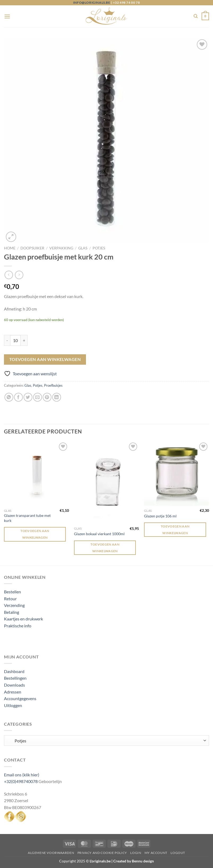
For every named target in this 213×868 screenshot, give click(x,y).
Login (136, 853)
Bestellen (12, 592)
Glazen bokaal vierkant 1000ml (99, 534)
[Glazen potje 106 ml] (177, 474)
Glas (83, 248)
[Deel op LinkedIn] (57, 397)
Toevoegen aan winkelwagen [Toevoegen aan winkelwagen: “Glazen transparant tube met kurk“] (35, 534)
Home (10, 248)
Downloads (14, 685)
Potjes (99, 248)
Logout (178, 853)
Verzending (14, 605)
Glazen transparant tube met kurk (27, 518)
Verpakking (61, 248)
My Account (156, 853)
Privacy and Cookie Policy (102, 853)
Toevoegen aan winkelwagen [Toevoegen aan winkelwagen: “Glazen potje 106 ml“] (175, 530)
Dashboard (14, 671)
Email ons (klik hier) (22, 775)
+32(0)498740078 (21, 781)
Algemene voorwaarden (51, 853)
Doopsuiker (32, 248)
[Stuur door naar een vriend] (38, 397)
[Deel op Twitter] (28, 397)
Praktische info (18, 626)
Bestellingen (15, 678)
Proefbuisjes (53, 385)
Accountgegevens (20, 698)
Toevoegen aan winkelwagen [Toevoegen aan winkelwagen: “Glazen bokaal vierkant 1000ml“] (105, 548)
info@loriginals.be (92, 3)
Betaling (12, 612)
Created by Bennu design (133, 861)
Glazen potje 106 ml (160, 516)
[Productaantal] (15, 340)
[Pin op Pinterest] (47, 397)
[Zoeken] (196, 16)
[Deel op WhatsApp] (9, 397)
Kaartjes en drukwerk (23, 619)
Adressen (13, 692)
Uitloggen (13, 705)
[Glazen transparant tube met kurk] (36, 474)
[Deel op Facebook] (18, 397)
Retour (10, 599)
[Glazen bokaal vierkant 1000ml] (106, 483)
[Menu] (7, 16)
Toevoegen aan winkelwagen (45, 359)
